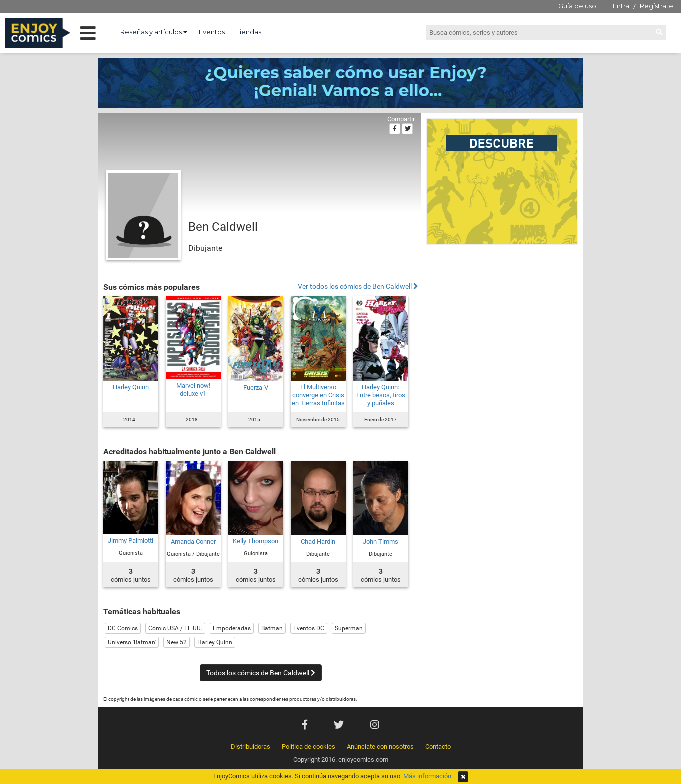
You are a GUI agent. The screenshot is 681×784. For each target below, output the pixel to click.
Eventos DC (309, 628)
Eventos (212, 32)
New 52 (176, 642)
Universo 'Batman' (132, 642)
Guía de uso (577, 6)
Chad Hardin (318, 542)
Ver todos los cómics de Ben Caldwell (358, 286)
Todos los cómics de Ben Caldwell (261, 673)
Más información (427, 776)
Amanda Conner (193, 542)
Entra (621, 6)
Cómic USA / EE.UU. (175, 628)
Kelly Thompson (255, 541)
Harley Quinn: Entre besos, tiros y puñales (381, 395)
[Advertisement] (502, 317)
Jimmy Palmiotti (130, 541)
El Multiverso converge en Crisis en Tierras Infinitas (318, 395)
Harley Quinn (131, 387)
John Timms (381, 542)
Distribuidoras (250, 747)
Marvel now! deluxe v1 (193, 389)
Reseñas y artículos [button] (154, 32)
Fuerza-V (256, 387)
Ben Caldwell (223, 227)
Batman (272, 628)
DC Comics (123, 628)
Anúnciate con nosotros (380, 747)
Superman (349, 628)
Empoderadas (232, 628)
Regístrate (657, 6)
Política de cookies (308, 747)
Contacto (438, 747)
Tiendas (249, 32)
